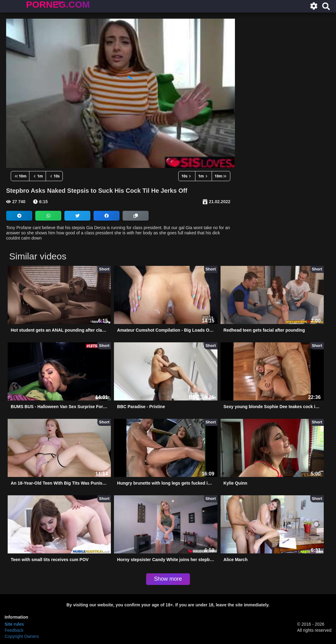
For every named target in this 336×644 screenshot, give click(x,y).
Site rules (14, 624)
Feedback (14, 630)
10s (54, 176)
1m (38, 176)
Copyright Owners (22, 636)
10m (20, 176)
